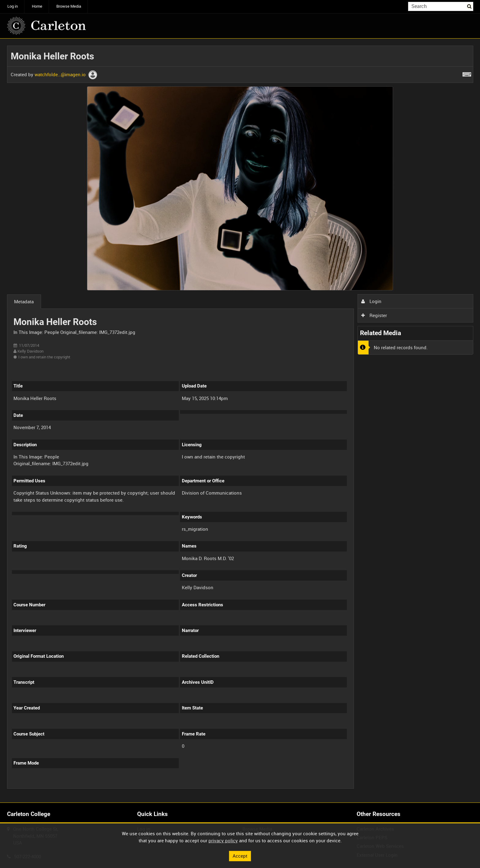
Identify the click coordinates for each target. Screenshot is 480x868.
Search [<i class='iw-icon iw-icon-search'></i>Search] (470, 6)
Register (374, 315)
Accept (240, 856)
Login (371, 301)
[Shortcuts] (467, 73)
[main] (240, 421)
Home (37, 6)
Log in (13, 6)
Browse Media (69, 6)
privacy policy (223, 840)
